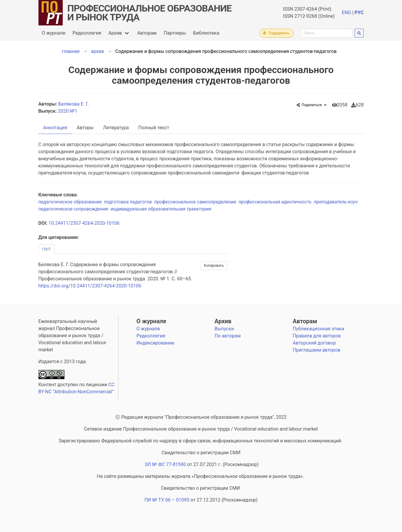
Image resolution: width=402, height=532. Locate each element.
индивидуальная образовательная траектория (162, 209)
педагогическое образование (71, 202)
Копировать (214, 266)
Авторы (85, 128)
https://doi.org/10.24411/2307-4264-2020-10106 (90, 286)
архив (98, 51)
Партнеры (175, 33)
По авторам (227, 336)
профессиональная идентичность (276, 202)
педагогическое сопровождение (75, 209)
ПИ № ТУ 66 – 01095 (167, 500)
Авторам (147, 33)
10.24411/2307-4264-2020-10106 (84, 223)
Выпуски (224, 329)
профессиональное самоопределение (196, 202)
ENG (347, 13)
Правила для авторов (317, 336)
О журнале (54, 33)
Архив (115, 33)
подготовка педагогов (129, 202)
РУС (359, 13)
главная (71, 51)
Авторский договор (314, 343)
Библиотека (206, 33)
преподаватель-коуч (336, 202)
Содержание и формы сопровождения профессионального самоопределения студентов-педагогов (226, 51)
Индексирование (155, 343)
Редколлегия (87, 33)
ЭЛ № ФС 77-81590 (165, 464)
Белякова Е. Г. (74, 104)
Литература (116, 128)
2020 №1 (68, 111)
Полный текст (154, 128)
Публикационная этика (318, 329)
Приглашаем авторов (316, 350)
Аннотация (55, 128)
